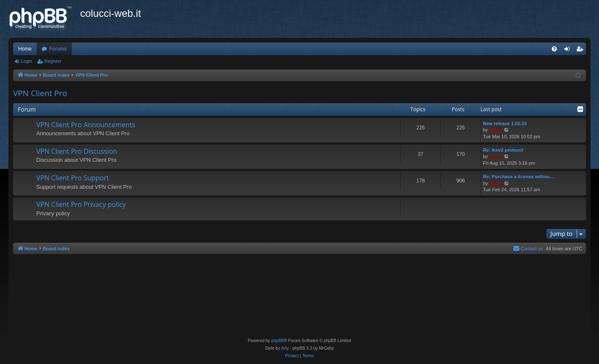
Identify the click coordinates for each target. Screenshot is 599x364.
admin (496, 130)
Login (26, 61)
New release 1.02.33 (505, 123)
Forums (58, 49)
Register (53, 61)
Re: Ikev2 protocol (503, 150)
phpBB (278, 341)
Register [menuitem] (581, 51)
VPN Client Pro (40, 93)
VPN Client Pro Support (73, 178)
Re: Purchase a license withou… (519, 177)
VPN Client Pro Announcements (86, 125)
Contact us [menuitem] (528, 248)
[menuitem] (554, 49)
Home (25, 49)
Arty (285, 348)
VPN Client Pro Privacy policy (81, 204)
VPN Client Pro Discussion (77, 151)
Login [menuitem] (569, 51)
